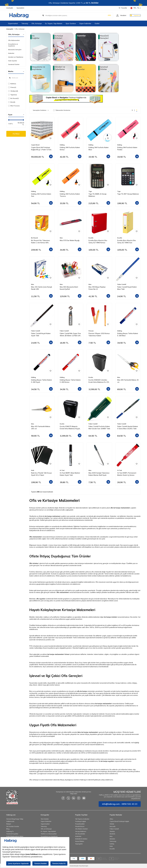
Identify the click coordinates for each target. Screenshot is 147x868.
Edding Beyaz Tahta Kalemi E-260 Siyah (41, 381)
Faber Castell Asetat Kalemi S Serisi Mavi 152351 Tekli (128, 427)
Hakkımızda (10, 821)
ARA (105, 15)
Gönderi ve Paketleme (16, 57)
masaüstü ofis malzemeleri (90, 683)
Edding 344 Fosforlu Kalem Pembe (127, 149)
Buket (12, 84)
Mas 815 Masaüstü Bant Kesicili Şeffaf (69, 288)
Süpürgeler (79, 844)
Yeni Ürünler (45, 819)
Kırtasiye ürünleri (35, 663)
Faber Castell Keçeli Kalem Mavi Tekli (127, 288)
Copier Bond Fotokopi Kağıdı (119, 821)
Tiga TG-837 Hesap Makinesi (128, 194)
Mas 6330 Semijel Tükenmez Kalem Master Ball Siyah (99, 474)
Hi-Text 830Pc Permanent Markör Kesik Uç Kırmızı (127, 474)
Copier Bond (35, 145)
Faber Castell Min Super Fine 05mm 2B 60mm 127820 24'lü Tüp (71, 335)
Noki (33, 470)
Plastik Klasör (80, 826)
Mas (61, 238)
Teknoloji (25, 23)
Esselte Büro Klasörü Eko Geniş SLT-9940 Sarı (127, 242)
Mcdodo (112, 834)
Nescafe (113, 826)
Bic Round (13, 98)
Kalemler (11, 53)
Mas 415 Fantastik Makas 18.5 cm (41, 427)
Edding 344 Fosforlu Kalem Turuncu (70, 195)
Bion (12, 102)
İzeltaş (112, 844)
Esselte (91, 238)
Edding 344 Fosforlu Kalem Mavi (99, 149)
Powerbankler (80, 824)
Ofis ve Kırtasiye (46, 829)
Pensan (91, 331)
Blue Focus (14, 106)
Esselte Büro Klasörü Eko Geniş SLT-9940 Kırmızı (98, 242)
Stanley (112, 831)
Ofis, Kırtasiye (37, 23)
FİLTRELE (16, 134)
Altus (111, 819)
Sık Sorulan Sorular (13, 826)
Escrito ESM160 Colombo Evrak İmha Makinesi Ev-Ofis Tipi (99, 381)
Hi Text (62, 470)
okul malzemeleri (47, 780)
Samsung (113, 841)
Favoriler (123, 8)
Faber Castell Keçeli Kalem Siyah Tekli (41, 335)
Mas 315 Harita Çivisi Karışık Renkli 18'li (42, 288)
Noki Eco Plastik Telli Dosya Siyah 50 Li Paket (41, 474)
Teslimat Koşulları (12, 834)
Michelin (112, 839)
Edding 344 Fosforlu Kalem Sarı (41, 195)
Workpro (13, 91)
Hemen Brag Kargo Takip (15, 819)
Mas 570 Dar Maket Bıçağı (70, 240)
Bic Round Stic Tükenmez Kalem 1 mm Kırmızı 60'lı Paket (41, 242)
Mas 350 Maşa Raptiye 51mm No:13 (97, 288)
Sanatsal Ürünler (14, 64)
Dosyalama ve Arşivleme (13, 45)
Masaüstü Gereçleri (15, 50)
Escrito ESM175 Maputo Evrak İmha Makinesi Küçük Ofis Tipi (70, 428)
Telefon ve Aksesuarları (49, 834)
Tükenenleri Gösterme (62, 110)
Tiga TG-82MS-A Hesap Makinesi (98, 195)
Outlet (97, 23)
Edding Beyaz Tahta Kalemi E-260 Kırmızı (70, 381)
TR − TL (136, 8)
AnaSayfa (10, 8)
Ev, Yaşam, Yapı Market (54, 23)
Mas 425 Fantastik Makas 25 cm (128, 381)
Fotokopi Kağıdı (81, 821)
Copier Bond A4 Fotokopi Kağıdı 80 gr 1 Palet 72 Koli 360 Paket (41, 149)
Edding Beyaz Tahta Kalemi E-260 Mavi (128, 335)
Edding (62, 145)
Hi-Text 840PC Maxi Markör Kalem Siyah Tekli (70, 474)
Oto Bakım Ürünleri (81, 829)
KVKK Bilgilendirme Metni (15, 836)
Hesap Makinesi (81, 831)
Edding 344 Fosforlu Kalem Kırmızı (70, 149)
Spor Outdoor (71, 23)
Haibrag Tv (10, 831)
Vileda (112, 824)
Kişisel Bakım (80, 841)
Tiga (90, 191)
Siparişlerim (20, 8)
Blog (8, 829)
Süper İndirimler (85, 23)
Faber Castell (122, 284)
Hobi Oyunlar (13, 61)
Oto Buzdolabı (80, 834)
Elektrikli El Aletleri (81, 839)
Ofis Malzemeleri (14, 40)
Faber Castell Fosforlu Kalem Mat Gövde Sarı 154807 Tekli (99, 427)
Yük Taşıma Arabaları (82, 819)
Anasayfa (10, 29)
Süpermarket (13, 23)
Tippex (12, 95)
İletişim (9, 824)
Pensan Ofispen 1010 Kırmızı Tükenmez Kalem (99, 335)
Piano (12, 87)
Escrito (91, 377)
